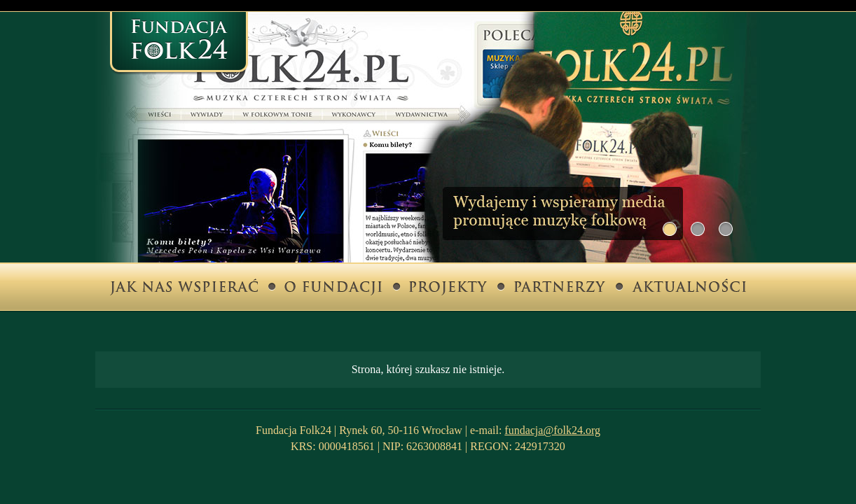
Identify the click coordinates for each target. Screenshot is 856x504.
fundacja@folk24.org (552, 430)
